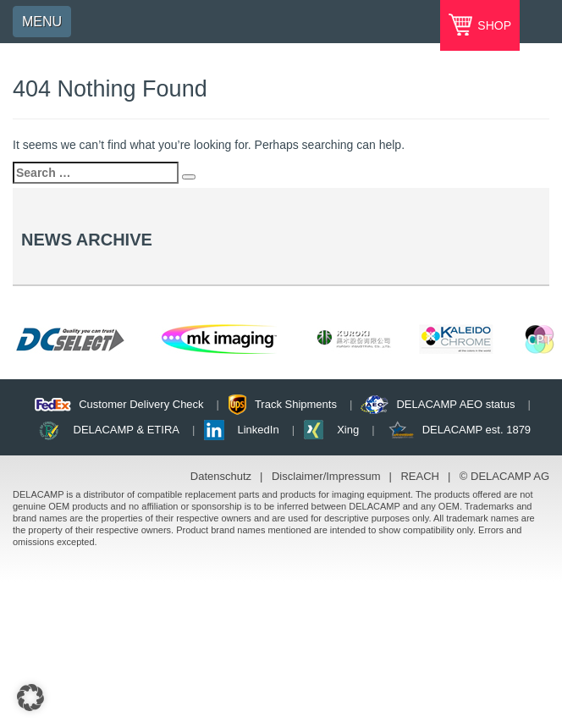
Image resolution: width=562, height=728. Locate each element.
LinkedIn (259, 430)
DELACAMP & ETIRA (127, 430)
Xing (348, 430)
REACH (420, 476)
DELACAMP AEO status (455, 404)
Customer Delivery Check (141, 404)
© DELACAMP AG (504, 476)
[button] (30, 698)
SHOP (493, 25)
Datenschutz (221, 476)
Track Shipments (296, 404)
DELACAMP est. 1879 (477, 430)
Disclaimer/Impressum (326, 476)
